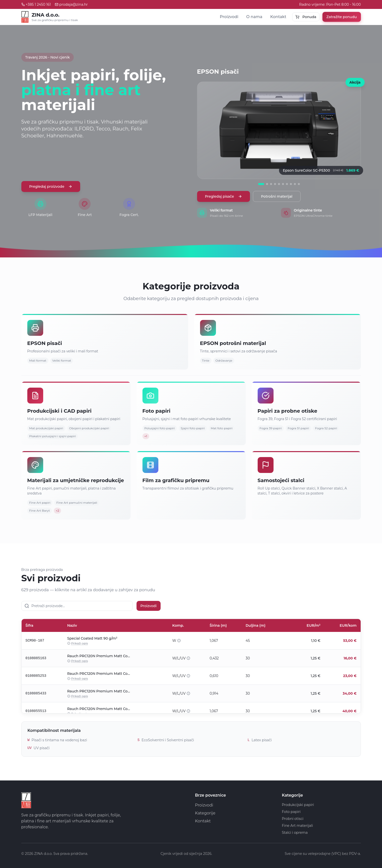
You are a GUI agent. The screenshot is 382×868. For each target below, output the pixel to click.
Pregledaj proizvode (51, 186)
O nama (254, 17)
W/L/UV (181, 658)
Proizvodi (229, 17)
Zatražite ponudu (342, 17)
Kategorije (205, 813)
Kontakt (278, 17)
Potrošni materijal (277, 196)
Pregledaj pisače (224, 196)
